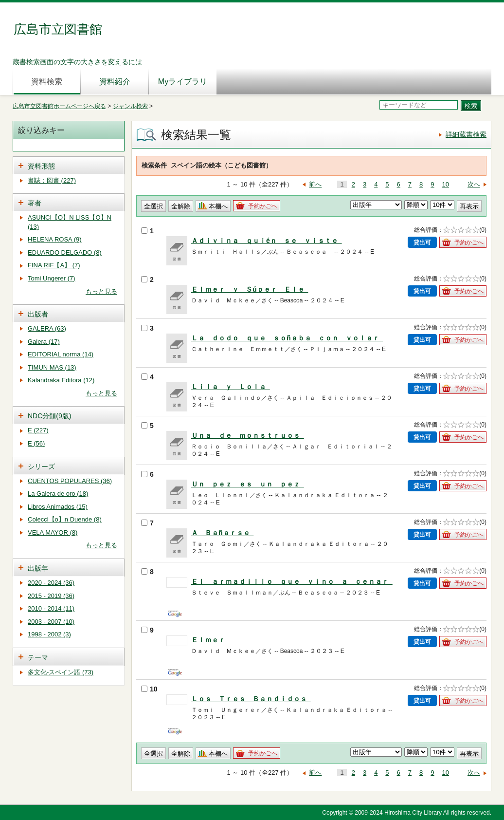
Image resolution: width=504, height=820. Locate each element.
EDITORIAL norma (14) (61, 354)
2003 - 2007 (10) (51, 622)
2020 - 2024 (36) (51, 583)
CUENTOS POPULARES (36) (70, 481)
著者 (35, 203)
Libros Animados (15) (58, 507)
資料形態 (41, 166)
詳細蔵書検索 (466, 134)
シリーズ (41, 466)
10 (446, 184)
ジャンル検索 (130, 106)
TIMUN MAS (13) (52, 367)
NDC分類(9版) (49, 416)
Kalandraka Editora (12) (61, 380)
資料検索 (47, 82)
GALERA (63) (47, 328)
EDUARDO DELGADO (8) (65, 252)
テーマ (38, 657)
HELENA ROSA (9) (55, 239)
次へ (474, 184)
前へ (315, 184)
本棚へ (218, 206)
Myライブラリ (183, 82)
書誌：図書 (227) (52, 180)
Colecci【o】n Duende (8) (65, 519)
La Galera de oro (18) (58, 494)
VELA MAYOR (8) (53, 532)
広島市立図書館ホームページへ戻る (59, 106)
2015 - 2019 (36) (51, 596)
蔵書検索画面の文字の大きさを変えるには (77, 62)
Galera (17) (44, 342)
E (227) (38, 430)
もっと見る (101, 291)
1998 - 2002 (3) (49, 634)
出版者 (38, 314)
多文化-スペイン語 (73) (61, 672)
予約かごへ (263, 206)
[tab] (69, 165)
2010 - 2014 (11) (51, 608)
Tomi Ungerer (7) (52, 278)
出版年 (38, 568)
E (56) (36, 443)
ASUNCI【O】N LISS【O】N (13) (70, 222)
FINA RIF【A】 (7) (54, 265)
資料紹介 (115, 82)
